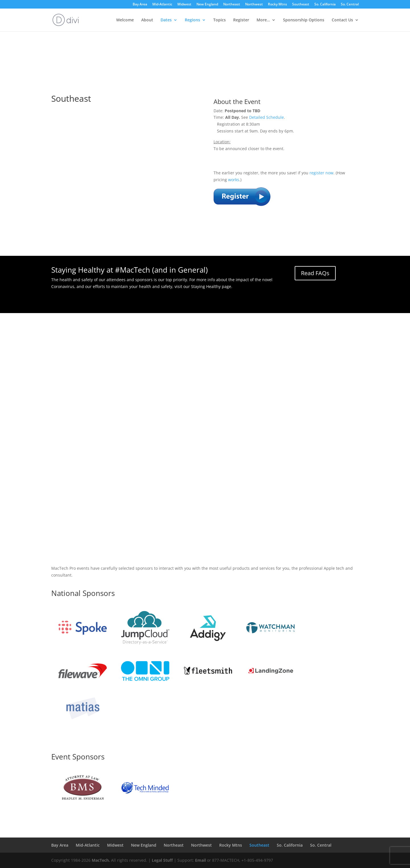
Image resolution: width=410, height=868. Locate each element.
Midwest (184, 5)
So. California (325, 5)
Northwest (254, 5)
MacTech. (101, 860)
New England (207, 5)
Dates (166, 20)
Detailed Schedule (266, 117)
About (147, 20)
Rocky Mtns (277, 5)
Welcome (125, 20)
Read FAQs (315, 273)
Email (200, 860)
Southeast (301, 5)
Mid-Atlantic (162, 5)
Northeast (232, 5)
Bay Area (140, 5)
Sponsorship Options (304, 20)
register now (321, 173)
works (234, 180)
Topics (220, 20)
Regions (192, 20)
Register (241, 20)
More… (263, 20)
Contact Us (342, 20)
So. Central (350, 5)
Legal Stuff (162, 860)
